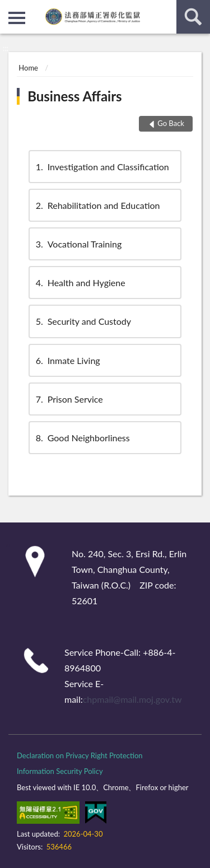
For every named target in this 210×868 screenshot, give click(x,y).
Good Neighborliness (82, 438)
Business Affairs (74, 96)
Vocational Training (78, 244)
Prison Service (69, 399)
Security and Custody (83, 321)
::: (9, 8)
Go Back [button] (171, 123)
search (193, 17)
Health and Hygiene (80, 283)
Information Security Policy (60, 771)
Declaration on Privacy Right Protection (80, 755)
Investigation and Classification (102, 167)
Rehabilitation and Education (97, 205)
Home (28, 68)
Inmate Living (67, 360)
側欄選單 (17, 18)
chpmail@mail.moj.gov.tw (132, 699)
